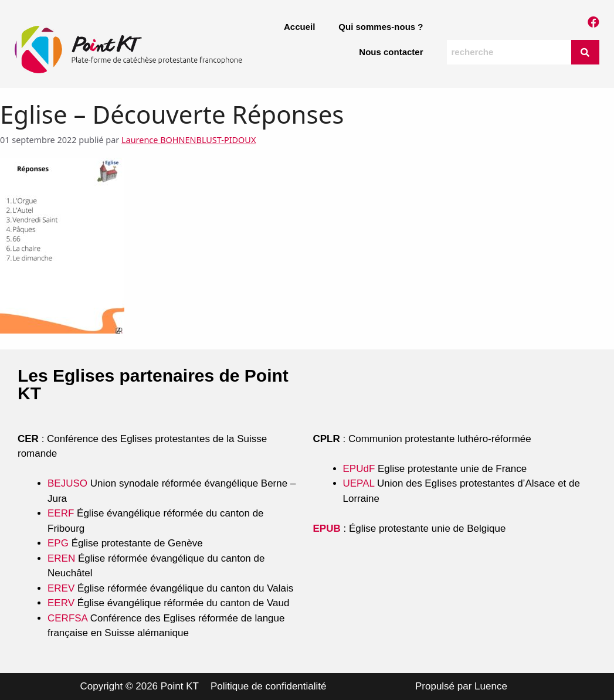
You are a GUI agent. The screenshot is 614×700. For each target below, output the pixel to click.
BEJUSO (69, 483)
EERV (61, 603)
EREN (61, 558)
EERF (61, 513)
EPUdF (359, 469)
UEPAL (359, 483)
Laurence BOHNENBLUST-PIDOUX (189, 140)
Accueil (299, 27)
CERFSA (67, 618)
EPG (58, 543)
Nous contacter (391, 52)
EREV (61, 588)
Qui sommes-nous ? (381, 27)
